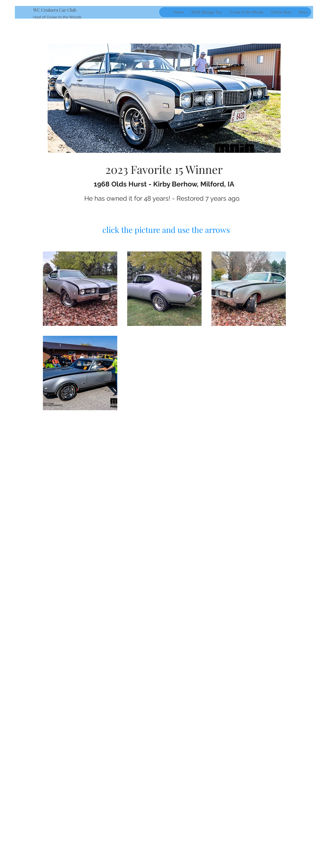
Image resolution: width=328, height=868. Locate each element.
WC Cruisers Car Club (55, 10)
